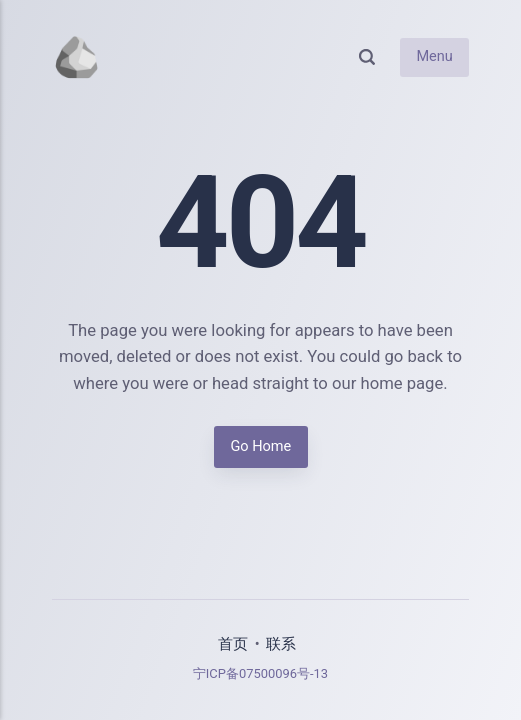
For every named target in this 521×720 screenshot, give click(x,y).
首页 (233, 644)
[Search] (367, 57)
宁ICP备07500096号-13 (260, 673)
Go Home (260, 447)
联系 (281, 644)
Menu (434, 56)
